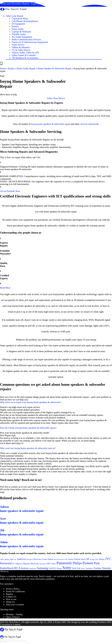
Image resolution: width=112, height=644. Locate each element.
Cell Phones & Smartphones (25, 21)
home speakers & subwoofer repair (54, 124)
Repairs (9, 594)
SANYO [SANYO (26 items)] (52, 568)
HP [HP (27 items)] (88, 559)
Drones (15, 26)
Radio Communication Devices (26, 40)
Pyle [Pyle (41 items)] (97, 563)
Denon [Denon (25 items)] (50, 559)
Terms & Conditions (15, 591)
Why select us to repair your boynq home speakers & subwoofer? (31, 402)
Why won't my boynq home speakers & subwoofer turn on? (28, 448)
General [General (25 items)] (77, 559)
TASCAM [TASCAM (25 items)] (76, 568)
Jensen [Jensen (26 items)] (102, 559)
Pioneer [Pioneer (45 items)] (88, 563)
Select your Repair (15, 16)
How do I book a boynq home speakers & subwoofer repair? (28, 428)
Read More (5, 288)
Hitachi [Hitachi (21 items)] (83, 559)
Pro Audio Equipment (22, 37)
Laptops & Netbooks (21, 32)
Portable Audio (19, 34)
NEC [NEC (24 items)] (49, 564)
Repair (11, 68)
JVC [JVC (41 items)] (108, 559)
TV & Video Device (21, 50)
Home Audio (18, 29)
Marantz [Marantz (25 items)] (26, 564)
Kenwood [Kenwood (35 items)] (6, 563)
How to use (11, 599)
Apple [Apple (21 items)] (12, 559)
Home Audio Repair (26, 68)
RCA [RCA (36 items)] (17, 568)
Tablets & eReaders (21, 47)
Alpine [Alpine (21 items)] (6, 559)
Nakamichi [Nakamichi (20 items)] (43, 564)
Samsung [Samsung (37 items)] (42, 568)
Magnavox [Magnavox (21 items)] (19, 564)
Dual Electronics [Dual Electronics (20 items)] (59, 559)
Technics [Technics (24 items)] (89, 568)
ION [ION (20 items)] (97, 559)
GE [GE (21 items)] (66, 559)
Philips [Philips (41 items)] (77, 563)
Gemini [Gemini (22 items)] (70, 559)
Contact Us (11, 597)
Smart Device (18, 45)
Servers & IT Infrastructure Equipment (30, 42)
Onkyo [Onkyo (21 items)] (54, 564)
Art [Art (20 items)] (15, 559)
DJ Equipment (18, 24)
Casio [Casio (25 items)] (45, 559)
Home (3, 68)
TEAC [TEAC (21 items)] (83, 568)
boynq (34, 124)
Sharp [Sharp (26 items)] (59, 568)
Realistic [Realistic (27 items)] (25, 568)
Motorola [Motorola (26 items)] (35, 564)
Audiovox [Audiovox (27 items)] (21, 559)
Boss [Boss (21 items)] (40, 559)
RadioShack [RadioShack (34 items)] (7, 568)
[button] (56, 98)
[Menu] (1, 63)
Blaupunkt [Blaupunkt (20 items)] (30, 559)
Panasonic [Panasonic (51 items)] (64, 563)
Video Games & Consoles (24, 55)
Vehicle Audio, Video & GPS (25, 53)
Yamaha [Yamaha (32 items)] (106, 568)
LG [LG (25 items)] (13, 564)
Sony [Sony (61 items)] (67, 568)
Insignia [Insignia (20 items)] (92, 559)
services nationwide (89, 124)
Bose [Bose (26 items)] (36, 559)
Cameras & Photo (20, 19)
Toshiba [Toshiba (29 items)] (97, 568)
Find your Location (15, 604)
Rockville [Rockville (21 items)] (33, 568)
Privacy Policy (13, 589)
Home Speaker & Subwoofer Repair (55, 68)
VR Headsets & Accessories (25, 58)
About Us (10, 602)
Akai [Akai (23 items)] (2, 559)
